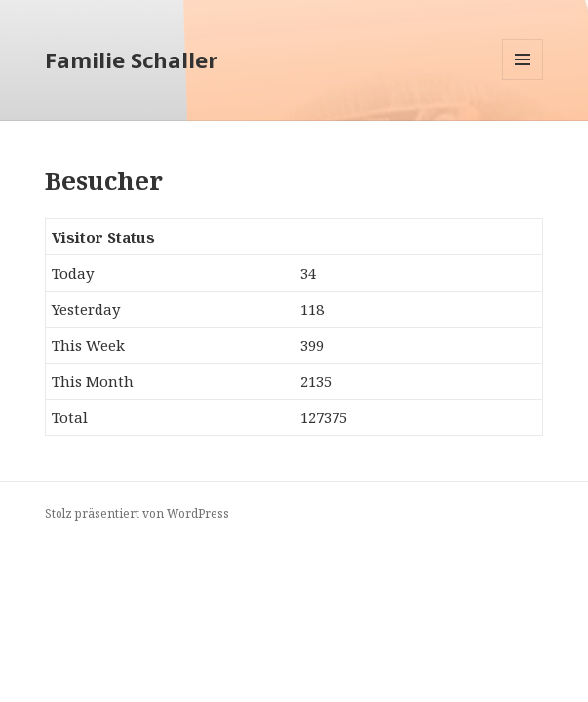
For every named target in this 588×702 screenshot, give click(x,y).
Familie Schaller (131, 59)
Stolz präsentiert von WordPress (137, 513)
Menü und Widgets (523, 79)
